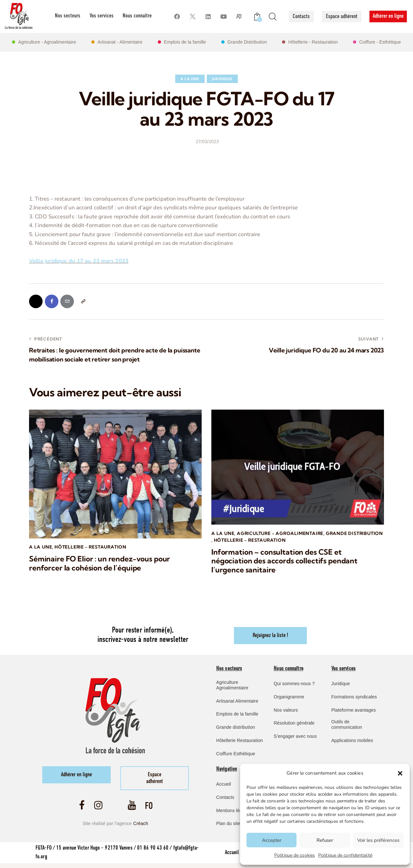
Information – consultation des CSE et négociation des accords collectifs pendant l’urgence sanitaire (286, 562)
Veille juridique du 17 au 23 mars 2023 (79, 261)
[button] (400, 773)
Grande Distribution (240, 541)
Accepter (272, 840)
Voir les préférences (378, 840)
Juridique (222, 79)
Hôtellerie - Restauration (91, 548)
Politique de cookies (295, 855)
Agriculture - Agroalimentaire (282, 534)
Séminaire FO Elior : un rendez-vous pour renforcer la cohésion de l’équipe (102, 565)
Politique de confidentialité (345, 855)
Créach (141, 827)
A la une (190, 79)
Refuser (325, 840)
